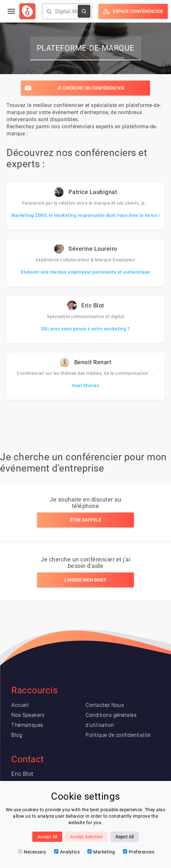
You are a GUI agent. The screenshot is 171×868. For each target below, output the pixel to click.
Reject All (125, 837)
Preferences (139, 852)
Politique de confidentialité (118, 735)
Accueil (20, 705)
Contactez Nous (105, 705)
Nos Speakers (28, 715)
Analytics (67, 852)
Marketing (101, 852)
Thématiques (27, 725)
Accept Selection (86, 837)
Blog (17, 735)
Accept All (47, 837)
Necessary (32, 852)
